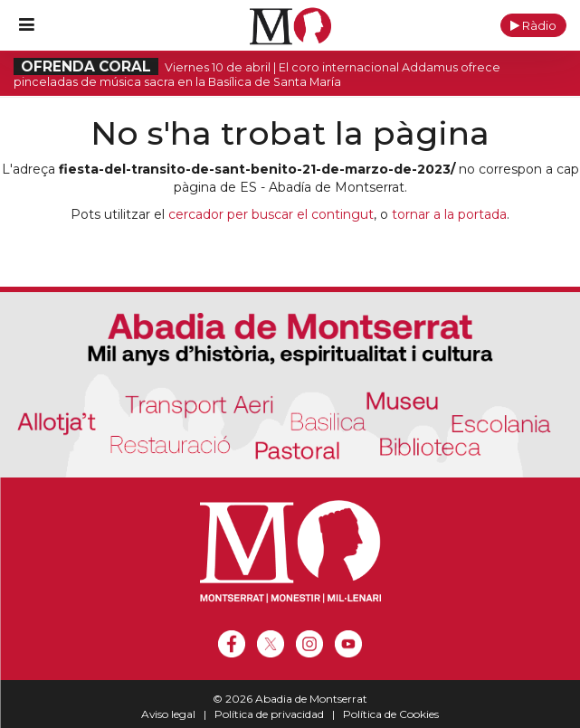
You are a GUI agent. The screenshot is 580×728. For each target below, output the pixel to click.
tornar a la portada (449, 214)
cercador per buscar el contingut (271, 214)
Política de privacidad (269, 714)
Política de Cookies (391, 714)
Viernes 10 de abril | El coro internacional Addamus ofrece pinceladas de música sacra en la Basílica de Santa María (257, 75)
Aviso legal (168, 714)
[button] (533, 25)
